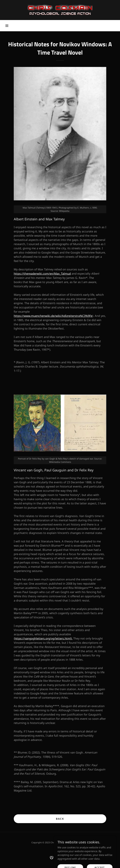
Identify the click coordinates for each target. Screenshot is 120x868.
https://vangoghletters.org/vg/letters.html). (44, 638)
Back (60, 819)
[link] (60, 10)
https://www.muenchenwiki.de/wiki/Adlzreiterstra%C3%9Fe (53, 316)
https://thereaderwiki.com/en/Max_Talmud (42, 274)
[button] (7, 26)
